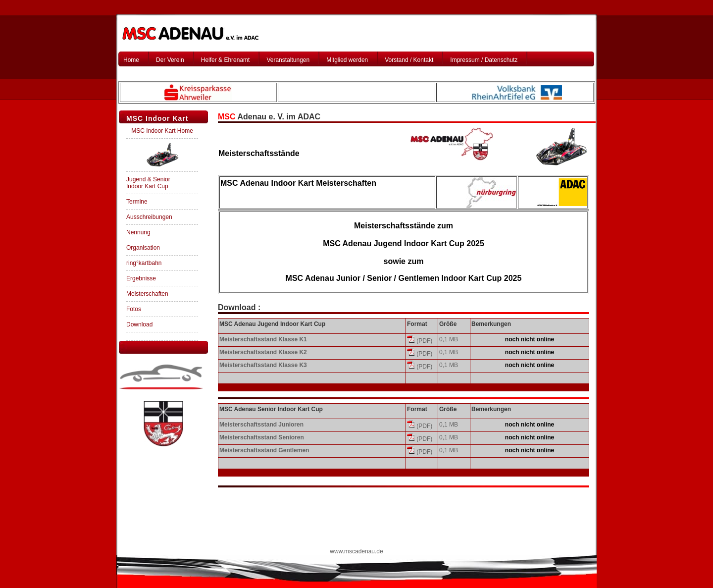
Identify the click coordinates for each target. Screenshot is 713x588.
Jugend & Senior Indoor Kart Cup (148, 183)
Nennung (138, 232)
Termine (137, 202)
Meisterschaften (147, 294)
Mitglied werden (347, 60)
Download (139, 324)
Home (131, 60)
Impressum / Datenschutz (484, 60)
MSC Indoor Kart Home (162, 131)
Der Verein (170, 60)
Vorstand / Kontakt (409, 60)
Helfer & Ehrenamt (226, 60)
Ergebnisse (141, 278)
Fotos (134, 309)
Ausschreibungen (149, 217)
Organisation (143, 248)
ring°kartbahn (144, 263)
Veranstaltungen (288, 60)
